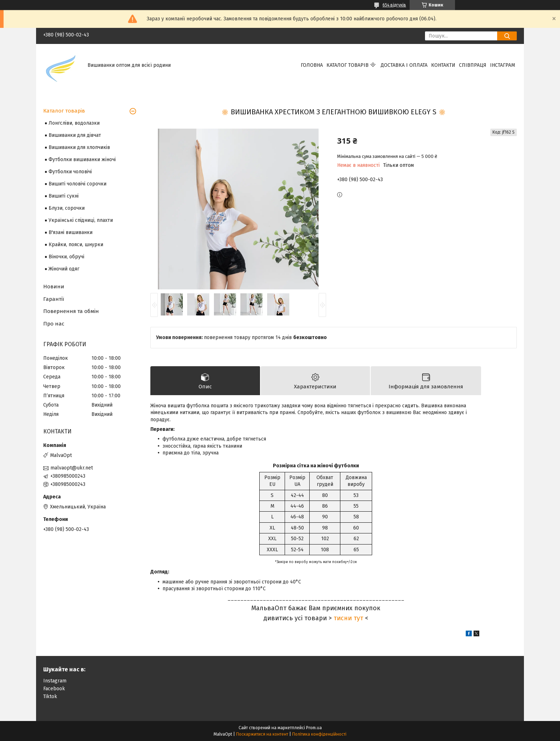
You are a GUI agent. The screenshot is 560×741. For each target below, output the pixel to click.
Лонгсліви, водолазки (74, 123)
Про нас (54, 324)
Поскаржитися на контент (262, 734)
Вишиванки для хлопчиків (79, 147)
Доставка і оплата (404, 65)
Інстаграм (502, 65)
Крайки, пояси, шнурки (76, 245)
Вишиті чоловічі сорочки (77, 184)
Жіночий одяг (64, 269)
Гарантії (54, 299)
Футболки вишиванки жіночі (82, 160)
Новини (54, 287)
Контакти (443, 65)
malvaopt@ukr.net (72, 468)
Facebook (54, 689)
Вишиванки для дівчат (75, 135)
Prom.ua (314, 728)
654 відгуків (394, 5)
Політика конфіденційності (319, 734)
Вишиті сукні (64, 196)
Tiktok (50, 697)
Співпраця (473, 65)
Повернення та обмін (71, 311)
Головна (312, 65)
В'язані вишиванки (71, 232)
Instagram (55, 681)
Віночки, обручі (66, 257)
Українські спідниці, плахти (81, 220)
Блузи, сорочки (67, 208)
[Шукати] (507, 36)
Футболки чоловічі (70, 172)
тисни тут (348, 618)
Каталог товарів (347, 65)
